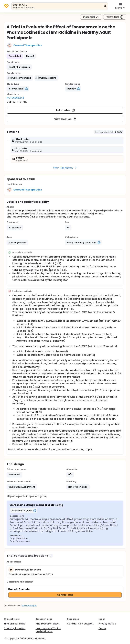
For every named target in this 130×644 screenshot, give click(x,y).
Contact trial (65, 595)
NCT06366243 (15, 98)
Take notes (65, 110)
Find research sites (47, 624)
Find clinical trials (15, 624)
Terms (102, 628)
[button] (19, 67)
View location (65, 119)
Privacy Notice (107, 624)
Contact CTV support (80, 624)
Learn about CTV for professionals (48, 630)
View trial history (65, 168)
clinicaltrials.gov (29, 606)
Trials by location (15, 628)
